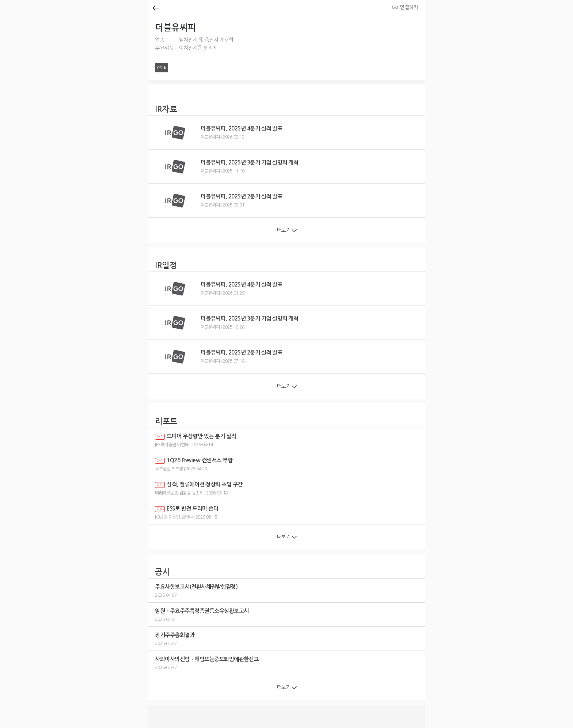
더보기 (287, 230)
